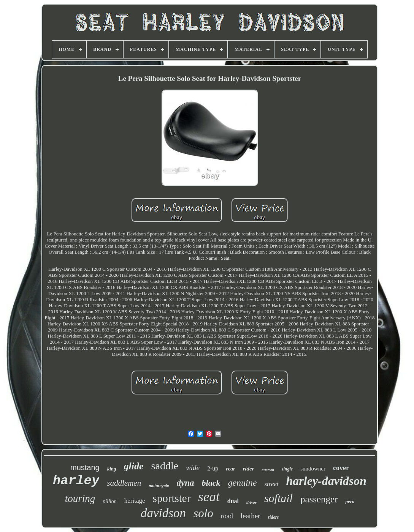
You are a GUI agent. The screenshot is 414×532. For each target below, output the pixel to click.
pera (350, 501)
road (227, 516)
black (211, 483)
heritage (135, 501)
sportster (171, 498)
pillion (110, 501)
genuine (242, 483)
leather (251, 516)
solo (203, 513)
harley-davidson (327, 481)
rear (230, 469)
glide (134, 466)
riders (273, 517)
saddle (165, 466)
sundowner (313, 469)
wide (193, 468)
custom (268, 470)
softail (278, 498)
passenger (319, 499)
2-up (213, 468)
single (287, 469)
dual (233, 501)
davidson (163, 513)
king (112, 469)
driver (251, 502)
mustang (85, 467)
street (271, 484)
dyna (186, 483)
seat (209, 497)
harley (76, 481)
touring (80, 499)
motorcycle (159, 486)
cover (341, 468)
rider (248, 469)
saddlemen (124, 483)
